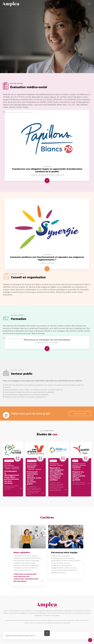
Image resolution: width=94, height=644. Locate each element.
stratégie (8, 464)
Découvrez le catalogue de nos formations (47, 340)
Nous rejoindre (22, 553)
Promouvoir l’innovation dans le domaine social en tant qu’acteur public (34, 478)
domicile (8, 469)
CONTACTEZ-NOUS (80, 414)
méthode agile (9, 465)
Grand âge (31, 469)
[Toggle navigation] (89, 4)
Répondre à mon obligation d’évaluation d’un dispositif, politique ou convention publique (57, 474)
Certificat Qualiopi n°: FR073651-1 (47, 343)
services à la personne (12, 467)
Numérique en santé (79, 464)
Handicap (38, 469)
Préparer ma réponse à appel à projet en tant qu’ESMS (79, 476)
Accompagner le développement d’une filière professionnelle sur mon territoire (12, 477)
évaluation (15, 469)
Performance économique (31, 467)
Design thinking (32, 465)
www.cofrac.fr (50, 97)
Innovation (77, 469)
